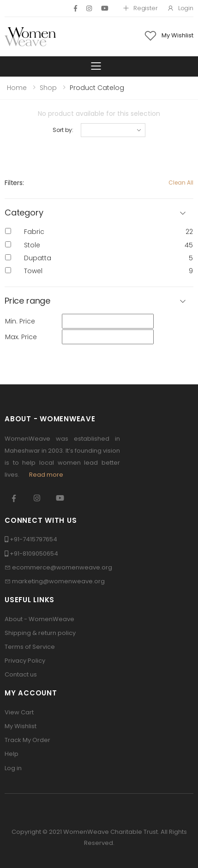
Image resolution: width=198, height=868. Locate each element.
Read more (46, 475)
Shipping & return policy (40, 633)
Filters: (14, 183)
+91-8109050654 (34, 554)
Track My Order (27, 740)
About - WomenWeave (39, 619)
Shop (48, 88)
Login (180, 8)
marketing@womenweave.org (58, 581)
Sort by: (63, 130)
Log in (13, 768)
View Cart (19, 712)
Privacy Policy (25, 661)
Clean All (181, 183)
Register (140, 8)
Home (17, 88)
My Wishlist (21, 726)
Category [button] (24, 213)
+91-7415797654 (33, 539)
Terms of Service (30, 647)
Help (12, 754)
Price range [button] (27, 301)
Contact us (21, 674)
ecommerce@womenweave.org (62, 567)
